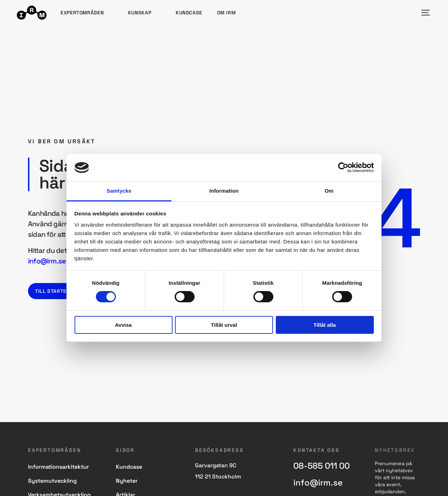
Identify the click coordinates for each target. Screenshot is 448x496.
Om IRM (226, 13)
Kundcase (189, 13)
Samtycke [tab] (119, 191)
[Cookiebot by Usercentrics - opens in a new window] (343, 167)
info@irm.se (47, 261)
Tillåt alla (325, 325)
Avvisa (124, 325)
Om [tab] (329, 191)
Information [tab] (224, 191)
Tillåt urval (224, 325)
